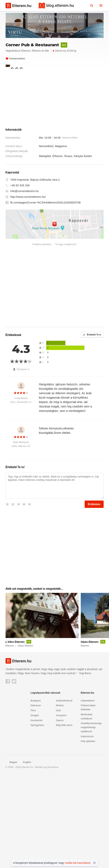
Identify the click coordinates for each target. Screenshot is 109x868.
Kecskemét (36, 814)
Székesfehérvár (64, 794)
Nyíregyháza (37, 819)
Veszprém (61, 809)
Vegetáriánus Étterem (18, 51)
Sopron (60, 814)
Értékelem (94, 598)
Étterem (36, 51)
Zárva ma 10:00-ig (64, 51)
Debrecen (36, 799)
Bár (47, 51)
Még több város (64, 819)
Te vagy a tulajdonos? (66, 338)
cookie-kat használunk (78, 863)
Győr (59, 804)
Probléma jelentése (42, 338)
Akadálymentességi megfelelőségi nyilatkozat (91, 821)
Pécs (33, 804)
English (25, 855)
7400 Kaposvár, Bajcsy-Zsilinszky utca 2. (35, 273)
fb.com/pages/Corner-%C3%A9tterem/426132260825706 (46, 296)
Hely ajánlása (88, 835)
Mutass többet (70, 231)
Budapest (36, 794)
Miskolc (60, 799)
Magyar (11, 855)
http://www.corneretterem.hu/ (28, 290)
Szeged (35, 809)
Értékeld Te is (92, 428)
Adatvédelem (88, 794)
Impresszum (87, 830)
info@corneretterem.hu (25, 284)
